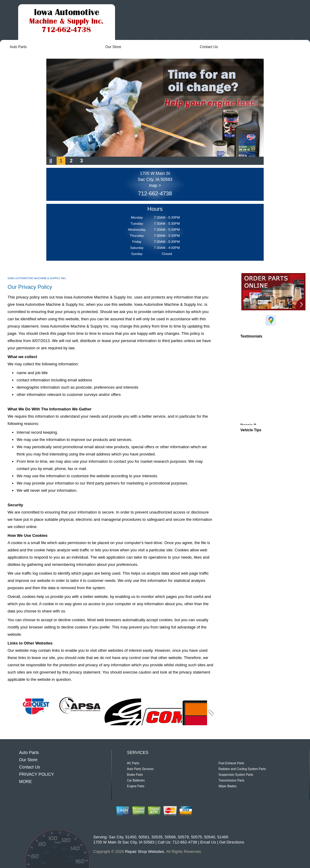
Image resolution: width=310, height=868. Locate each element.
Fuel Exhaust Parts (231, 763)
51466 (223, 837)
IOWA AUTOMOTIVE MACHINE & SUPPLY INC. (37, 278)
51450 (131, 837)
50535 (157, 837)
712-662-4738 (155, 194)
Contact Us (209, 47)
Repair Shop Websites (145, 852)
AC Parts (133, 763)
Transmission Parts (231, 780)
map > (155, 185)
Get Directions (232, 842)
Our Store (113, 47)
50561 (144, 837)
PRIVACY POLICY (36, 774)
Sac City (116, 837)
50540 (209, 837)
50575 (196, 837)
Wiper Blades (228, 786)
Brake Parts (135, 775)
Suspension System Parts (236, 775)
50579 (183, 837)
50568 (170, 837)
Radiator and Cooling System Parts (242, 769)
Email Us (208, 842)
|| (51, 161)
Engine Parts (136, 786)
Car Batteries (136, 780)
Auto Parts (18, 47)
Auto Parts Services (140, 769)
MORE (25, 782)
